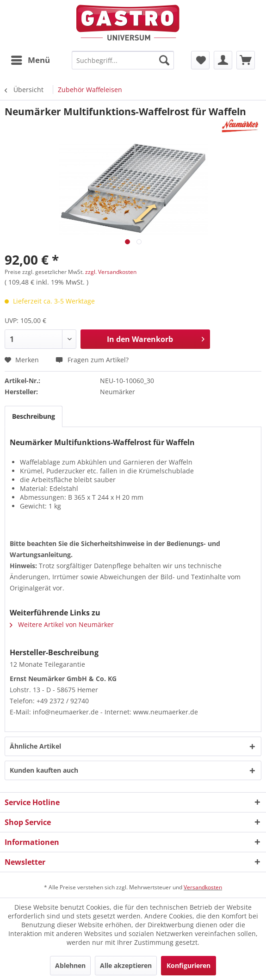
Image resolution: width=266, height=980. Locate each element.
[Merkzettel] (200, 60)
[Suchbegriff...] (123, 60)
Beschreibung (34, 416)
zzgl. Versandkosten (111, 272)
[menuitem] (30, 60)
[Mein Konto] (223, 60)
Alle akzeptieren (126, 965)
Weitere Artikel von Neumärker (62, 624)
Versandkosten (203, 887)
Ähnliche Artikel (35, 746)
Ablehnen (70, 965)
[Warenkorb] (246, 60)
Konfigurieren (189, 965)
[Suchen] (164, 60)
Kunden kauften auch (44, 770)
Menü (31, 59)
